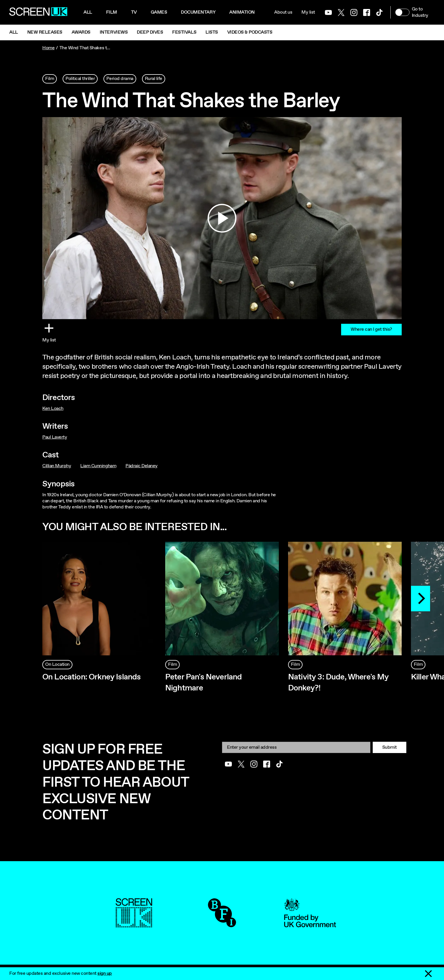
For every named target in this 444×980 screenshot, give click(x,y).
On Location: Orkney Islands (91, 677)
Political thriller (80, 79)
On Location (57, 664)
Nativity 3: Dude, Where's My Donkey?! (338, 683)
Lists (212, 32)
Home (48, 48)
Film (112, 12)
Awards (81, 32)
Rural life (154, 79)
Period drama (120, 79)
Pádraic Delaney (142, 466)
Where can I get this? (371, 329)
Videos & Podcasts (250, 32)
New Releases (45, 32)
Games (159, 12)
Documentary (198, 12)
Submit (390, 747)
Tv (134, 12)
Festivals (184, 32)
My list (308, 12)
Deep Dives (150, 32)
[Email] (296, 747)
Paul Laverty (55, 437)
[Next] (421, 599)
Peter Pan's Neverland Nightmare (203, 683)
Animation (242, 12)
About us (283, 12)
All (88, 12)
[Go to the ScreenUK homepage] (38, 12)
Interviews (114, 32)
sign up (105, 973)
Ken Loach (53, 409)
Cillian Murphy (57, 466)
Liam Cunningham (98, 466)
